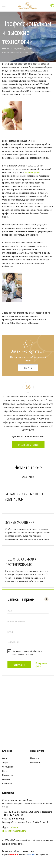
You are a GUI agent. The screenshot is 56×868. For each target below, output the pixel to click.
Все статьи (28, 477)
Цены (5, 771)
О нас (5, 758)
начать (28, 368)
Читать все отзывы (28, 445)
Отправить (19, 665)
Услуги (5, 762)
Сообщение (14, 642)
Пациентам (8, 775)
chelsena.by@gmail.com (14, 831)
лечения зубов (32, 172)
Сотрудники (8, 767)
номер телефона (17, 621)
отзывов (32, 855)
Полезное (35, 762)
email (10, 632)
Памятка (34, 758)
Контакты (7, 784)
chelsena (13, 827)
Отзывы (6, 779)
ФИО (10, 611)
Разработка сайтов (11, 851)
